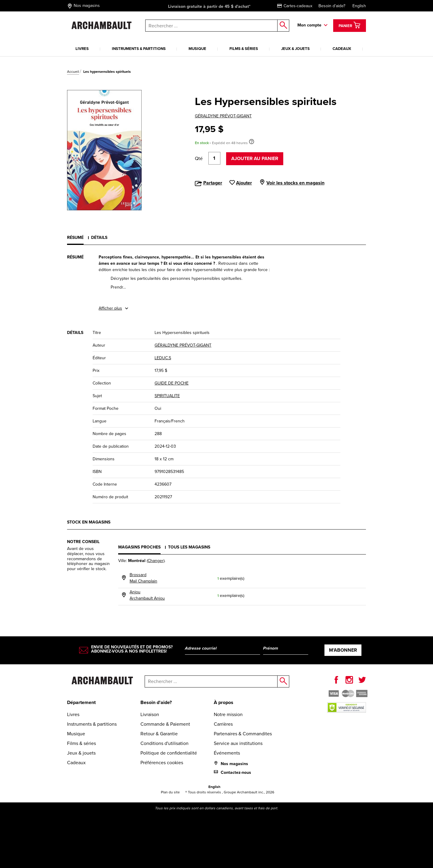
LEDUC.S (163, 358)
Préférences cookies (162, 763)
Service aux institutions (238, 743)
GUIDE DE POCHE (172, 383)
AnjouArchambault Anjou (147, 595)
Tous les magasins (189, 547)
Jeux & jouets (295, 49)
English (359, 6)
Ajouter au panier (255, 158)
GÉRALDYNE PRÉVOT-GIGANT (223, 116)
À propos (224, 702)
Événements (227, 753)
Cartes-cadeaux (295, 6)
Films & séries (244, 49)
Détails (99, 238)
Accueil (73, 72)
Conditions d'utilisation (164, 743)
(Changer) (156, 561)
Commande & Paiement (165, 724)
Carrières (223, 724)
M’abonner (343, 650)
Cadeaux (342, 49)
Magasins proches (139, 547)
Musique (197, 49)
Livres (82, 49)
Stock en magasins (89, 522)
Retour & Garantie (159, 734)
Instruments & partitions (139, 49)
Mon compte (309, 25)
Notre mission (228, 714)
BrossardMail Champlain (143, 578)
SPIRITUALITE (167, 396)
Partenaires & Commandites (243, 734)
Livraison (150, 714)
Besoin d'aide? (332, 6)
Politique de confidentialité (169, 753)
